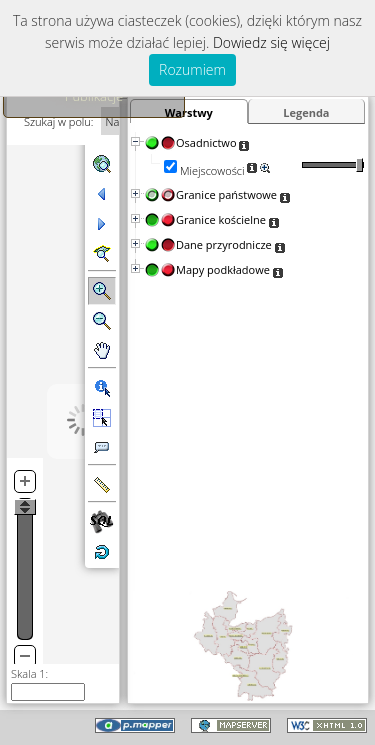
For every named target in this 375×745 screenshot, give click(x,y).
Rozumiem (192, 69)
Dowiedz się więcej (271, 42)
